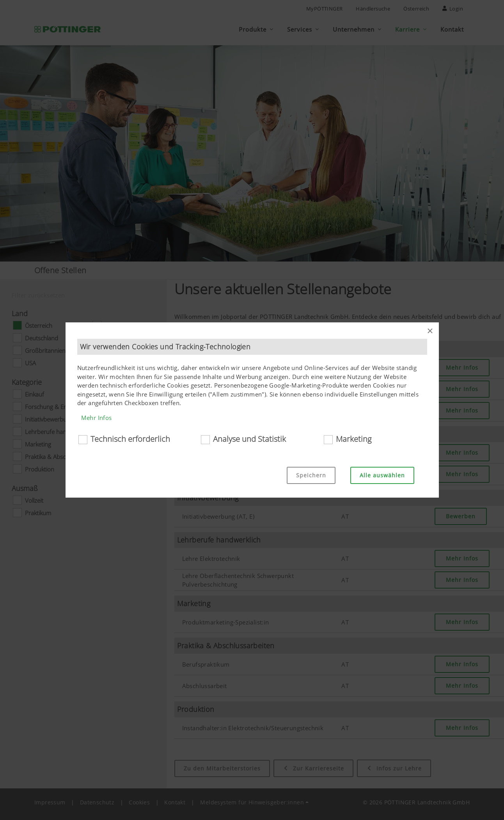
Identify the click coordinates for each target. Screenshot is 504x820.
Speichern (311, 475)
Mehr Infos (97, 418)
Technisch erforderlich (130, 439)
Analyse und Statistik (249, 439)
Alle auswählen (382, 475)
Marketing (354, 439)
